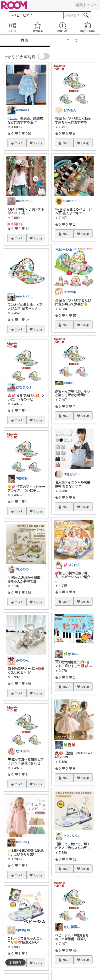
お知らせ (63, 27)
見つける (38, 27)
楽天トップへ (87, 5)
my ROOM (87, 27)
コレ (19, 143)
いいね (38, 143)
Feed (13, 27)
